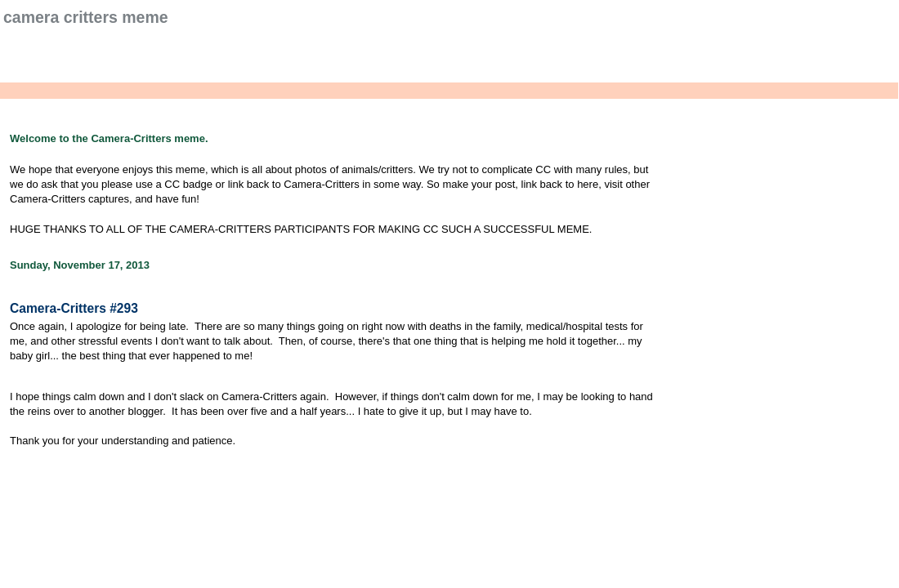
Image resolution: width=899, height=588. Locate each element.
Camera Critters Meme (86, 17)
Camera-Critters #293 (74, 308)
